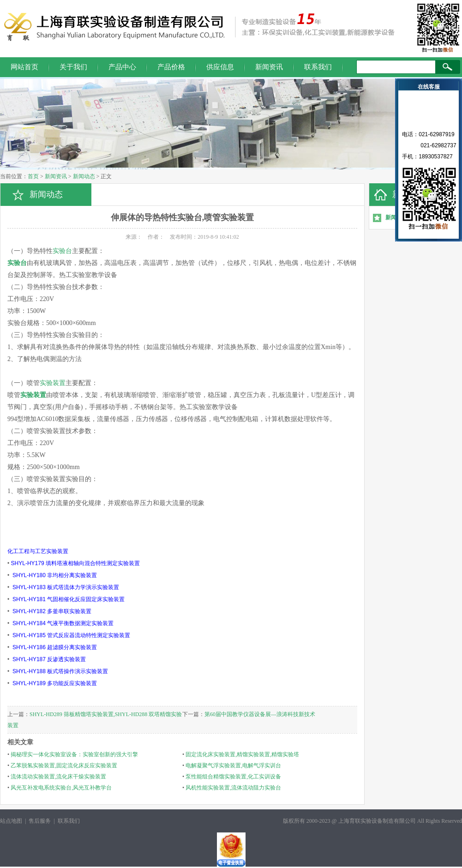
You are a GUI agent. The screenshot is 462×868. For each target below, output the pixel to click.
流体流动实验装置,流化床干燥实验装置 (58, 777)
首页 (33, 176)
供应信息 (220, 67)
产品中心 (122, 67)
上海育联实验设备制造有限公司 (377, 821)
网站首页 (24, 67)
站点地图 (11, 821)
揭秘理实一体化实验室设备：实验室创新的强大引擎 (74, 754)
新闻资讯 (269, 67)
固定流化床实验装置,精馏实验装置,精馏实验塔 (242, 754)
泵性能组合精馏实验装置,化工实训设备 (233, 777)
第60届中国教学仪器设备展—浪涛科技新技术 (260, 714)
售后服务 (40, 821)
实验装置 (53, 383)
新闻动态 (84, 176)
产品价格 (171, 67)
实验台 (62, 251)
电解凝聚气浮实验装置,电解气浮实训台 (233, 766)
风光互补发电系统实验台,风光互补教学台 (61, 788)
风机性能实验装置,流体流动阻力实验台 (233, 788)
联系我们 (318, 67)
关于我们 (73, 67)
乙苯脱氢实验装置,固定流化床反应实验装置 (64, 766)
